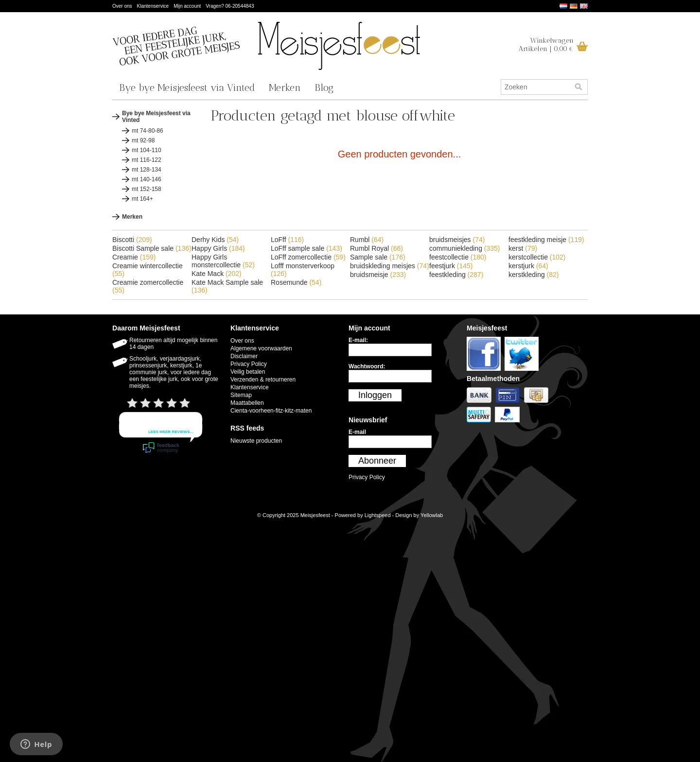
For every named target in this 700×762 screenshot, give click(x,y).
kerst (523, 248)
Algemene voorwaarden (261, 348)
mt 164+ (142, 199)
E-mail (357, 432)
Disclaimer (244, 356)
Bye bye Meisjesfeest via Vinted (187, 87)
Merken (285, 87)
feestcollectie (458, 257)
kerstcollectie (537, 257)
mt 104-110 (147, 150)
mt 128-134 (147, 170)
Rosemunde (296, 282)
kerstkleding (534, 275)
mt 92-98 (143, 140)
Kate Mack (217, 274)
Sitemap (241, 395)
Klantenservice (153, 6)
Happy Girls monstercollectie (223, 261)
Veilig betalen (248, 372)
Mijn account (187, 6)
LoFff (287, 240)
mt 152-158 (147, 189)
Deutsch (574, 6)
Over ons (122, 6)
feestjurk (451, 266)
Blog (324, 87)
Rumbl (367, 240)
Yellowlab (432, 515)
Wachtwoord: (367, 366)
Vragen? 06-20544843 (230, 6)
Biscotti (132, 240)
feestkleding (456, 275)
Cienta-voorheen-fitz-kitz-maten (271, 411)
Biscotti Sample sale (152, 248)
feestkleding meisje (546, 240)
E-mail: (358, 340)
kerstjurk (528, 266)
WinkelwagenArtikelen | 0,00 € (546, 45)
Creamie (134, 257)
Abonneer (377, 461)
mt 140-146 (147, 179)
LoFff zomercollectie (308, 257)
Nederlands (563, 6)
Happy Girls (218, 248)
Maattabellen (247, 403)
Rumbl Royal (376, 248)
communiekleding (465, 248)
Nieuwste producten (256, 441)
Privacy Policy (249, 364)
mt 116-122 (147, 160)
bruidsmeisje (378, 275)
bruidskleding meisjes (390, 266)
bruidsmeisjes (457, 240)
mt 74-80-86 (148, 131)
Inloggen (375, 395)
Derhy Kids (215, 240)
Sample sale (378, 257)
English (584, 6)
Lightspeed (378, 515)
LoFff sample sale (306, 248)
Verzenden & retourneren (263, 380)
